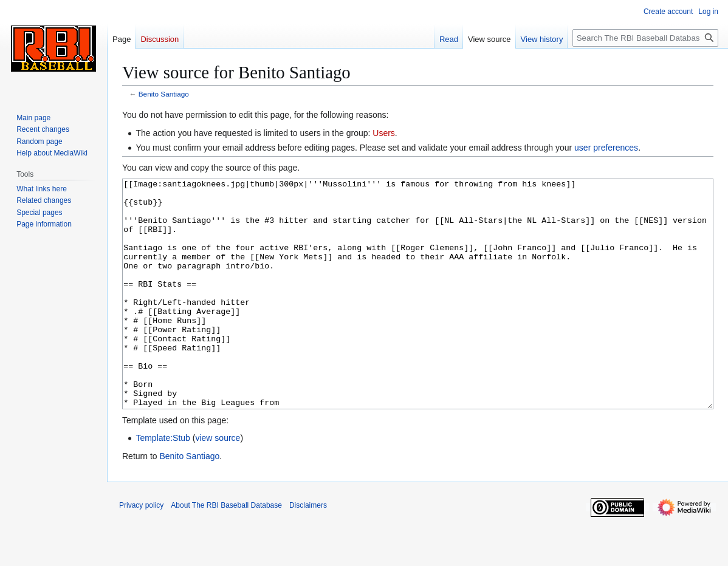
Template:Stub (163, 483)
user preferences (606, 148)
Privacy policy (141, 551)
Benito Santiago (164, 94)
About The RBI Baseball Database (226, 551)
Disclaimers (308, 551)
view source (218, 483)
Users (384, 133)
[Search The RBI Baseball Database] (645, 38)
